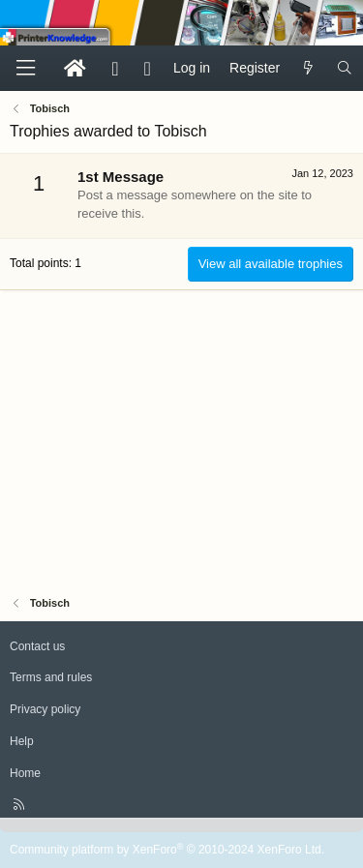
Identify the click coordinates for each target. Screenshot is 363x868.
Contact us (37, 646)
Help (22, 741)
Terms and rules (51, 677)
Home (25, 773)
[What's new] (308, 69)
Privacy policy (45, 709)
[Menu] (25, 68)
